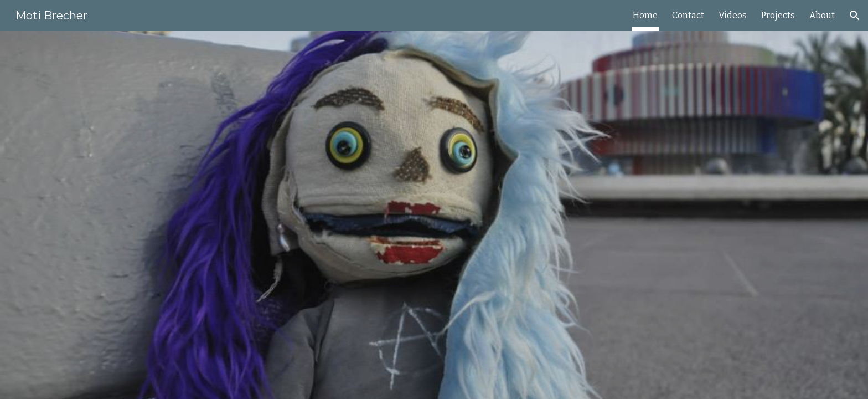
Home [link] (645, 15)
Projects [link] (778, 15)
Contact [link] (688, 15)
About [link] (822, 15)
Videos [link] (733, 15)
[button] (855, 16)
